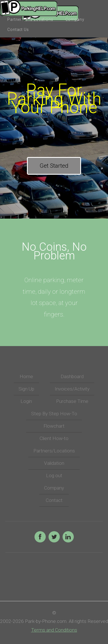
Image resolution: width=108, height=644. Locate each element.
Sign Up (26, 389)
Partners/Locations (54, 451)
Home (26, 376)
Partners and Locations (30, 19)
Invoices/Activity (72, 389)
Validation (54, 463)
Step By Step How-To (54, 414)
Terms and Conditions (54, 630)
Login (26, 401)
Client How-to (54, 438)
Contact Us (18, 30)
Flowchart (54, 426)
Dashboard (72, 376)
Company (75, 19)
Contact (54, 500)
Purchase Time (72, 401)
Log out (54, 475)
